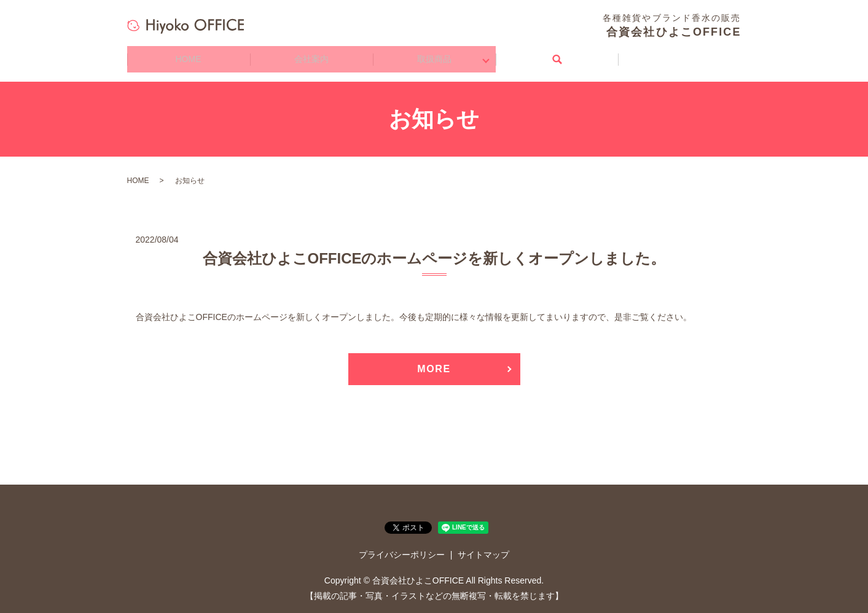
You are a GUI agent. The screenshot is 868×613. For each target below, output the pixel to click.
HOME (189, 55)
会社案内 (311, 55)
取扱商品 (434, 55)
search (557, 55)
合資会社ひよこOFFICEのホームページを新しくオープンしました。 (434, 250)
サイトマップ (483, 547)
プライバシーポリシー (402, 547)
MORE (434, 361)
